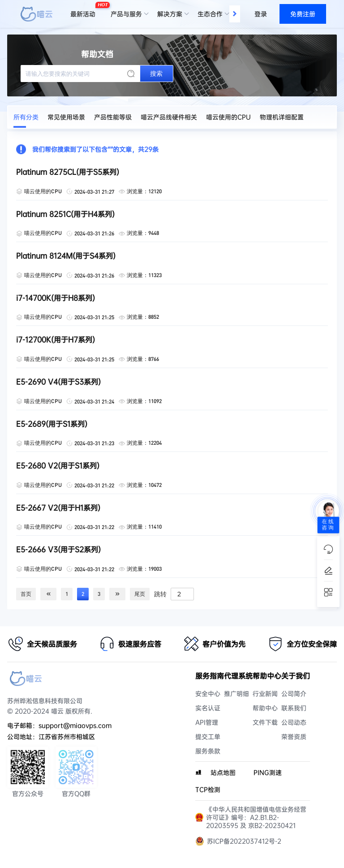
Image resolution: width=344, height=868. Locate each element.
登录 (261, 14)
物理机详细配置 (282, 117)
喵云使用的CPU (228, 117)
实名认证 (208, 708)
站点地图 (223, 773)
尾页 (140, 594)
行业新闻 (265, 694)
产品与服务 (126, 14)
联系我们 (294, 708)
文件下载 (265, 722)
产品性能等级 (113, 117)
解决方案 (170, 14)
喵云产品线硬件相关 (169, 117)
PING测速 (268, 773)
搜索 (156, 74)
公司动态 (294, 722)
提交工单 (208, 737)
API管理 (207, 722)
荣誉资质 (294, 737)
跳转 (160, 594)
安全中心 (208, 694)
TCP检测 (208, 790)
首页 (26, 594)
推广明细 (236, 694)
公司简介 (294, 694)
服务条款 (208, 751)
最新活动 (85, 10)
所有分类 (26, 117)
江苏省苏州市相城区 (67, 737)
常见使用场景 (66, 117)
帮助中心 (265, 708)
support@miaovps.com (75, 725)
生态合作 (210, 14)
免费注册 (303, 14)
